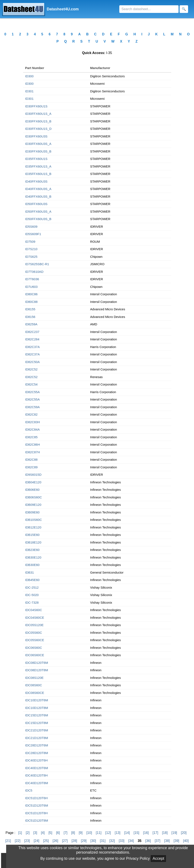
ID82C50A (32, 362)
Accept (158, 858)
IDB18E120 (33, 542)
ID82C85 (31, 437)
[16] (146, 833)
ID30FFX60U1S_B (38, 121)
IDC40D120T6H (36, 760)
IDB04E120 (33, 482)
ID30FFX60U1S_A (38, 114)
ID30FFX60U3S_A (38, 144)
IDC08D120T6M (37, 663)
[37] (158, 841)
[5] (50, 833)
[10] (89, 833)
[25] (46, 841)
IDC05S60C (34, 633)
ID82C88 (31, 460)
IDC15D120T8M (37, 723)
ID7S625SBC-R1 (37, 264)
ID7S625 (31, 257)
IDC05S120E (34, 625)
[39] (177, 841)
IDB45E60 (32, 580)
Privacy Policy (138, 858)
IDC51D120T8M (37, 820)
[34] (131, 841)
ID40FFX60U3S (36, 181)
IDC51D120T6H (36, 798)
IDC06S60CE (35, 655)
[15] (137, 833)
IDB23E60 (32, 550)
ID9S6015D (33, 475)
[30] (93, 841)
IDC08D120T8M (37, 670)
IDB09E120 (33, 505)
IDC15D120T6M (37, 715)
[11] (99, 833)
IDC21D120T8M (37, 738)
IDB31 (30, 572)
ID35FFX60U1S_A (38, 166)
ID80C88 (31, 302)
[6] (58, 833)
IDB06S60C (34, 497)
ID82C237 (32, 332)
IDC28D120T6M (37, 745)
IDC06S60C (34, 648)
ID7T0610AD (34, 272)
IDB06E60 (32, 490)
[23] (27, 841)
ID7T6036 (32, 279)
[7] (66, 833)
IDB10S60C (34, 520)
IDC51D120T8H (36, 813)
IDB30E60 (32, 565)
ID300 (29, 76)
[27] (65, 841)
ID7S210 (31, 249)
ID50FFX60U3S (36, 204)
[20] (184, 833)
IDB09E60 (32, 512)
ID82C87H (33, 452)
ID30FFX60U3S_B (38, 151)
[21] (8, 841)
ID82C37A (32, 347)
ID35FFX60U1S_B (38, 174)
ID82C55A (32, 392)
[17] (155, 833)
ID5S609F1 (33, 234)
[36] (148, 841)
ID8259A (31, 324)
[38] (167, 841)
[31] (103, 841)
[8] (73, 833)
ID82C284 (32, 339)
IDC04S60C (34, 610)
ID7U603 (31, 287)
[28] (74, 841)
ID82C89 (31, 467)
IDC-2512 (32, 587)
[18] (165, 833)
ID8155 (30, 309)
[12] (108, 833)
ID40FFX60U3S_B (38, 196)
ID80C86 (31, 294)
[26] (56, 841)
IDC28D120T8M (37, 753)
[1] (20, 833)
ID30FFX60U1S (36, 106)
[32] (112, 841)
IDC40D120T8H (36, 775)
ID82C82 (31, 414)
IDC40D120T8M (37, 783)
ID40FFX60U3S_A (38, 189)
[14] (127, 833)
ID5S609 (31, 227)
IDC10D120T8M (37, 708)
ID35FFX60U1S (36, 159)
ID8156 (30, 317)
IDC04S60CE (35, 618)
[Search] (149, 9)
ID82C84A (32, 429)
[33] (122, 841)
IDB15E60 (32, 535)
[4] (43, 833)
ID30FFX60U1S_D (38, 129)
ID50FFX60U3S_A (38, 211)
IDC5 (29, 790)
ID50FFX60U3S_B (38, 219)
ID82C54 (31, 384)
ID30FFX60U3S (36, 136)
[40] (186, 841)
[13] (118, 833)
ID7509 (30, 242)
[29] (84, 841)
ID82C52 (31, 369)
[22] (18, 841)
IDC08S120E (34, 678)
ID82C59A (32, 407)
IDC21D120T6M (37, 730)
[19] (174, 833)
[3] (35, 833)
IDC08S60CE (35, 693)
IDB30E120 (33, 557)
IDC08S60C (34, 685)
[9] (81, 833)
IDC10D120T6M (37, 700)
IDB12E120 (33, 527)
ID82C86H (33, 444)
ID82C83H (33, 422)
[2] (28, 833)
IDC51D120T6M (37, 805)
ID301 (29, 91)
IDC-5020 (32, 595)
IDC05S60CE (35, 640)
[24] (36, 841)
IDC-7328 (32, 602)
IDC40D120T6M (37, 768)
